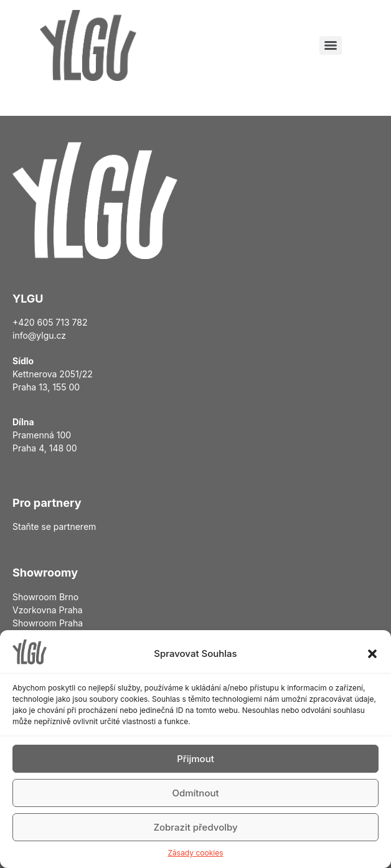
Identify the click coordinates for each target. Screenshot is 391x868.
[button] (372, 654)
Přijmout (195, 759)
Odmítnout (195, 793)
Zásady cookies (196, 853)
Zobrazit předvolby (195, 827)
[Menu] (331, 45)
